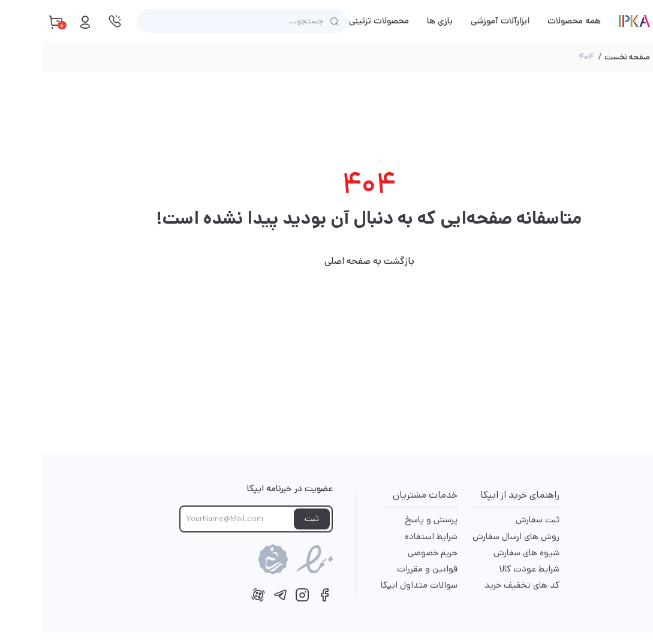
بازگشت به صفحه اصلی (327, 261)
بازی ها (397, 21)
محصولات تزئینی (336, 21)
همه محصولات (532, 21)
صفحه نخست (585, 57)
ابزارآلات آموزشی (458, 21)
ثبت (269, 519)
